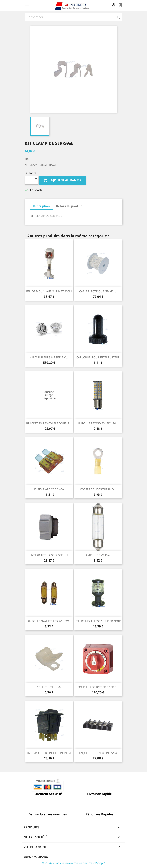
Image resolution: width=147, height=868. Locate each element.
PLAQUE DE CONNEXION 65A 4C (98, 753)
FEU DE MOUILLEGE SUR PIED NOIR (98, 621)
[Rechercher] (73, 17)
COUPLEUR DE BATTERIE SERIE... (98, 687)
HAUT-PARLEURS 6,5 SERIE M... (49, 357)
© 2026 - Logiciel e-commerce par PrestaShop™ (74, 863)
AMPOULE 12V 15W (98, 555)
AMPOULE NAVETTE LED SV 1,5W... (49, 621)
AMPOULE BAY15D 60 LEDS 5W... (98, 423)
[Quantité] (29, 180)
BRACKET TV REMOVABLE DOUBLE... (49, 423)
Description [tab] (41, 206)
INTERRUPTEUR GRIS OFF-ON (49, 555)
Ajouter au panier (62, 180)
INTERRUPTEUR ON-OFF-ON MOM (49, 753)
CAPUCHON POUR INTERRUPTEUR (98, 357)
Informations (36, 857)
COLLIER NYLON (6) (49, 687)
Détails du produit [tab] (69, 206)
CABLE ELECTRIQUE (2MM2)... (98, 291)
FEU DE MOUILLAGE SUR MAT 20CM (49, 291)
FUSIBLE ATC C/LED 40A (49, 489)
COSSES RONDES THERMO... (98, 489)
